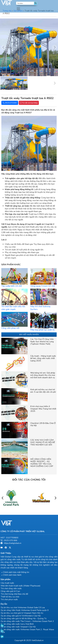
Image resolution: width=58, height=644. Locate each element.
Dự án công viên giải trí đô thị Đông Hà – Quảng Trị (24, 618)
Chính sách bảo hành (12, 575)
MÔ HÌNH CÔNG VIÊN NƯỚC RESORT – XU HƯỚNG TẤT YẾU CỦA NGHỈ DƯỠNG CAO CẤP (42, 463)
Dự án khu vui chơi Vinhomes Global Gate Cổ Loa (23, 607)
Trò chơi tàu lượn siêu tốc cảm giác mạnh (13, 308)
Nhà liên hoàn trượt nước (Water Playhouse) (21, 586)
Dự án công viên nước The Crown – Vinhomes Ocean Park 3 (27, 621)
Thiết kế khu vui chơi (10, 597)
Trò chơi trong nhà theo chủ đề (14, 594)
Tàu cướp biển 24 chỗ (12, 286)
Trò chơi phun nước (9, 599)
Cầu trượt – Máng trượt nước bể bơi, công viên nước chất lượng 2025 (43, 358)
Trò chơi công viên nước (11, 588)
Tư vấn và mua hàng (29, 103)
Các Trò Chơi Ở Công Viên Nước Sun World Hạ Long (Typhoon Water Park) (42, 342)
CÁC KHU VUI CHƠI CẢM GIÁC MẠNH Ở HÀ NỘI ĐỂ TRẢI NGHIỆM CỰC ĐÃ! (43, 442)
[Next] (55, 498)
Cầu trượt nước (7, 583)
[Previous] (3, 498)
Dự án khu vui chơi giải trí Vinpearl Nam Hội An (22, 613)
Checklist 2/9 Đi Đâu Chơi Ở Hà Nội (43, 424)
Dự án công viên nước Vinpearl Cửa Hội (18, 627)
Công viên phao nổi (10, 328)
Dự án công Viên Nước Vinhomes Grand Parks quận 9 (25, 610)
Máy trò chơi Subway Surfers (40, 308)
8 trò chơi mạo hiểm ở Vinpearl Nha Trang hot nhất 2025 (43, 409)
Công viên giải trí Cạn (10, 591)
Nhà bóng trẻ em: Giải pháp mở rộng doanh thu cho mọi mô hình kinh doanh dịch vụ (43, 375)
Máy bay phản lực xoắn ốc (43, 330)
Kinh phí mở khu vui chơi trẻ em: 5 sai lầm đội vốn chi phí (43, 391)
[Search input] (25, 3)
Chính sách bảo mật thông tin (16, 572)
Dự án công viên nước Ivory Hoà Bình (17, 624)
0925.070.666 (10, 103)
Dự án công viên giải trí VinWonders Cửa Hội (21, 616)
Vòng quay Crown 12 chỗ (43, 286)
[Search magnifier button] (36, 3)
